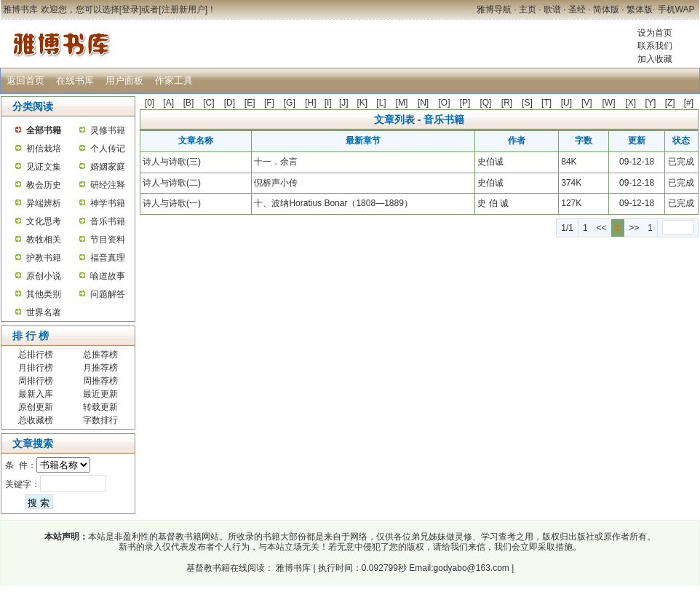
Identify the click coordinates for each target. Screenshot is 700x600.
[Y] (651, 103)
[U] (566, 103)
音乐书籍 (108, 221)
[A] (168, 103)
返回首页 (25, 80)
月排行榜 (36, 368)
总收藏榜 (36, 420)
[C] (208, 103)
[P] (465, 103)
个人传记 (108, 149)
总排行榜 (36, 355)
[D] (230, 103)
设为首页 (655, 33)
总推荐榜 (100, 355)
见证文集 (44, 167)
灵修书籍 (108, 130)
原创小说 (44, 276)
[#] (689, 103)
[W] (608, 103)
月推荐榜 (100, 368)
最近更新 (100, 394)
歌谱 (552, 9)
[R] (507, 103)
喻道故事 (108, 276)
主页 (528, 9)
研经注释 (108, 185)
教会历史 (44, 185)
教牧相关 (44, 240)
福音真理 (108, 258)
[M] (402, 103)
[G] (290, 103)
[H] (310, 103)
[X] (631, 103)
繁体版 (640, 9)
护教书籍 (44, 258)
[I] (328, 103)
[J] (344, 103)
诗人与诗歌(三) (172, 162)
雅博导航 (494, 9)
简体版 (606, 9)
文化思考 (44, 221)
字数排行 (100, 420)
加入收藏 (655, 59)
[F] (269, 103)
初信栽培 (44, 149)
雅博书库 (292, 568)
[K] (363, 103)
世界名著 (44, 312)
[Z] (670, 103)
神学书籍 (108, 203)
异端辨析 (44, 203)
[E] (250, 103)
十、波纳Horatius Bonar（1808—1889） (333, 203)
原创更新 (36, 407)
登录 (130, 9)
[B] (189, 103)
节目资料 (108, 240)
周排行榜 (36, 381)
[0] (150, 103)
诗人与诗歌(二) (172, 183)
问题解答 (108, 294)
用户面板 (124, 80)
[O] (445, 103)
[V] (587, 103)
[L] (381, 103)
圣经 (577, 9)
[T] (546, 103)
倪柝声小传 (276, 183)
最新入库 (36, 394)
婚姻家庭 (108, 167)
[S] (527, 103)
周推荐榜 (100, 381)
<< (602, 228)
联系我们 (655, 46)
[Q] (485, 103)
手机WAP (676, 9)
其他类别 (44, 294)
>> (634, 228)
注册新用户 (183, 9)
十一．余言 (276, 162)
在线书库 (75, 80)
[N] (423, 103)
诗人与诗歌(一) (172, 203)
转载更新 (100, 407)
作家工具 (174, 80)
